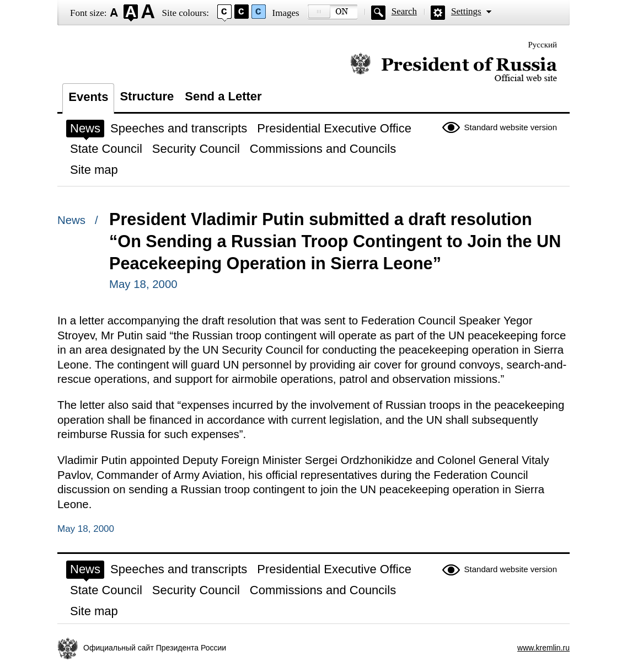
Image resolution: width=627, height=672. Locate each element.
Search (404, 11)
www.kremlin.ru (543, 648)
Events (88, 97)
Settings (466, 11)
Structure (147, 96)
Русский (543, 45)
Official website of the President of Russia (454, 68)
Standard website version (511, 127)
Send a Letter (223, 96)
